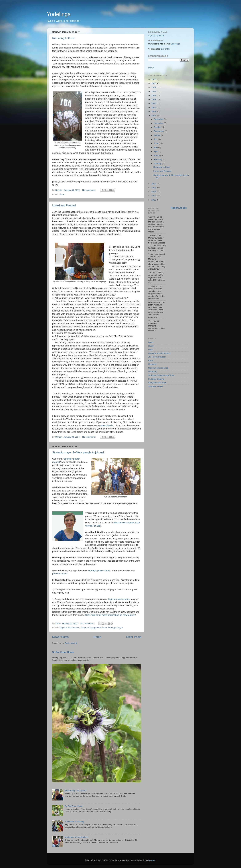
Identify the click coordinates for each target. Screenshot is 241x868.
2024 (154, 87)
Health (151, 346)
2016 (154, 184)
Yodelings (59, 14)
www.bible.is (107, 425)
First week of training (74, 822)
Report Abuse (179, 208)
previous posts (60, 574)
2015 (154, 188)
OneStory (153, 372)
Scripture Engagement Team (94, 628)
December (159, 119)
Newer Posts (60, 637)
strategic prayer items (99, 570)
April (156, 151)
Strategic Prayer (115, 628)
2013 (154, 196)
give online (166, 49)
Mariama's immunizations (76, 837)
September (159, 131)
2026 (154, 79)
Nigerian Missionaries (119, 599)
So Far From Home (63, 652)
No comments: (89, 190)
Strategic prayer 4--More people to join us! (78, 452)
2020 (154, 103)
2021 (154, 99)
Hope (151, 350)
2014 (154, 192)
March (157, 155)
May (156, 147)
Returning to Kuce (63, 38)
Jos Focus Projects (157, 357)
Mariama (152, 364)
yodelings (175, 44)
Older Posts (134, 637)
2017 (154, 116)
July (156, 139)
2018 (154, 111)
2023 (154, 91)
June (156, 143)
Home (97, 637)
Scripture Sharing (156, 379)
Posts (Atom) (71, 643)
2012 (154, 200)
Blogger (152, 860)
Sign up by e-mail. (156, 36)
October (158, 127)
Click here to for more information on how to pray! (110, 615)
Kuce (62, 194)
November (159, 123)
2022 (154, 95)
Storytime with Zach (157, 383)
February (158, 159)
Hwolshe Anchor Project (159, 353)
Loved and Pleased (64, 205)
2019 (154, 107)
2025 (154, 83)
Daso (151, 342)
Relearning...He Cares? (76, 791)
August (157, 135)
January (158, 163)
